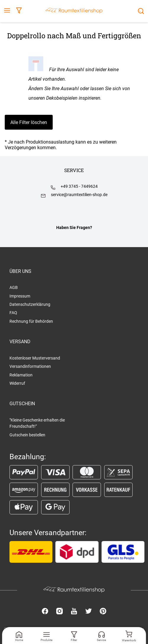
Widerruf (17, 383)
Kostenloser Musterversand (35, 358)
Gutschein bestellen (27, 435)
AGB (14, 287)
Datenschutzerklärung (30, 304)
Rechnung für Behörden (31, 321)
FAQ (13, 313)
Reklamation (21, 375)
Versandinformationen (30, 366)
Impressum (20, 296)
